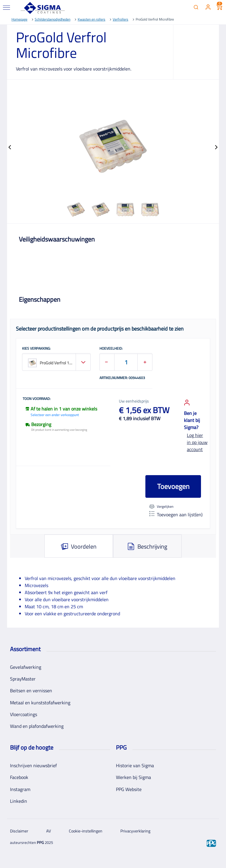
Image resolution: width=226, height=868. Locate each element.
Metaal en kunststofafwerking (40, 703)
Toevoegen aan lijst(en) (176, 515)
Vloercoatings (24, 714)
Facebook (19, 777)
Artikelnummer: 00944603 (122, 378)
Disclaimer (19, 831)
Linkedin (19, 801)
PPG (40, 842)
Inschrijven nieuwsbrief (33, 765)
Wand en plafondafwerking (37, 726)
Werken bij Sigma (133, 777)
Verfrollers (121, 19)
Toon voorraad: (37, 399)
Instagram (20, 789)
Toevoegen (173, 486)
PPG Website (129, 789)
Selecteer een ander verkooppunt (55, 415)
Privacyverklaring (135, 831)
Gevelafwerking (26, 667)
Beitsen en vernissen (31, 691)
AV (49, 831)
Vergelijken (161, 507)
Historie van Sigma (135, 765)
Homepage (19, 19)
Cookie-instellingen (86, 831)
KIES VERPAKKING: (36, 349)
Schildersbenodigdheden (53, 19)
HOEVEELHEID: (111, 349)
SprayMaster (23, 679)
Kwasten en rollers (92, 19)
